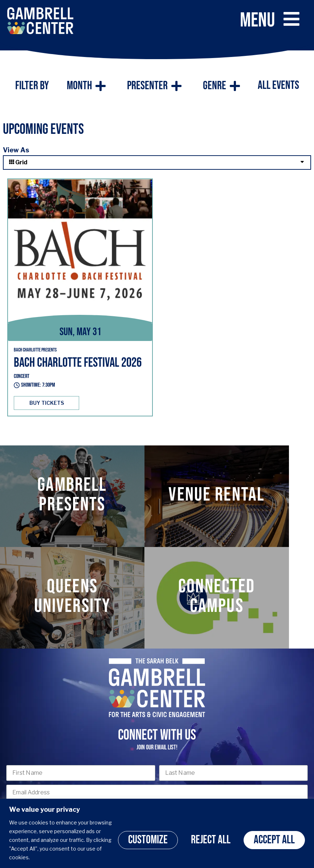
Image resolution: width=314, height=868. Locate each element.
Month (86, 86)
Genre (221, 86)
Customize (148, 840)
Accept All (274, 840)
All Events (278, 85)
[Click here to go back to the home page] (40, 21)
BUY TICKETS (47, 403)
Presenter (154, 86)
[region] (157, 833)
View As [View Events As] (16, 150)
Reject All (211, 840)
